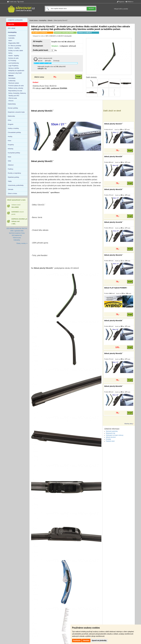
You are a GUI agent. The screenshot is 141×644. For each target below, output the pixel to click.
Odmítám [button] (86, 640)
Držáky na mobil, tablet (16, 51)
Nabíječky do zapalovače (16, 71)
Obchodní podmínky (112, 431)
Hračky (10, 136)
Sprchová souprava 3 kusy (17, 233)
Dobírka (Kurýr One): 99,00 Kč (45, 86)
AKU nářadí (12, 28)
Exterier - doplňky (14, 48)
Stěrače (50, 20)
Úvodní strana (12, 2)
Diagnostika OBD (14, 43)
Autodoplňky (43, 20)
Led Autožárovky (14, 63)
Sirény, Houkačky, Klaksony (17, 93)
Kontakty (108, 439)
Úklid (9, 161)
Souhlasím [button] (77, 640)
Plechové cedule (14, 83)
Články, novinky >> (22, 243)
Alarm (10, 41)
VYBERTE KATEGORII (15, 20)
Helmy (10, 53)
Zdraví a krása (12, 193)
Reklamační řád (110, 433)
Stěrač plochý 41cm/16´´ (114, 222)
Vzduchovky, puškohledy (16, 185)
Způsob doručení (111, 437)
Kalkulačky (17, 240)
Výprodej (11, 24)
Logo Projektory (13, 66)
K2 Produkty (12, 61)
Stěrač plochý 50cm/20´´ (114, 156)
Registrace (121, 2)
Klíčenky (11, 149)
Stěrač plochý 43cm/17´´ (114, 124)
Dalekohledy (12, 104)
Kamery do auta (13, 58)
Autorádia (11, 38)
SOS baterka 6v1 (17, 235)
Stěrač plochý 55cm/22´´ (114, 353)
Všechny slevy (129, 424)
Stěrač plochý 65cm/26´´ (114, 321)
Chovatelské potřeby (14, 132)
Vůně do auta (13, 98)
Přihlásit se (129, 2)
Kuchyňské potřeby (14, 153)
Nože (9, 157)
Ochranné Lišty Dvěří (15, 73)
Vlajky (10, 181)
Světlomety (12, 81)
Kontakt (21, 2)
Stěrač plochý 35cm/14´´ (114, 255)
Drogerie (11, 124)
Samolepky (12, 78)
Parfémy (10, 169)
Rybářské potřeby (13, 177)
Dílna (9, 120)
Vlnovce (11, 101)
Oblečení (11, 165)
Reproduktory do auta (15, 91)
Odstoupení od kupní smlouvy (115, 435)
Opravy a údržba (14, 68)
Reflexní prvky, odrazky (16, 88)
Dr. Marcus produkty (15, 46)
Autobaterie (12, 36)
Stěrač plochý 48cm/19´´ (114, 189)
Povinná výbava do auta (16, 86)
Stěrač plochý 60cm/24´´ (114, 386)
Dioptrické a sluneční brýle (16, 112)
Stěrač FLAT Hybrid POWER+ (116, 288)
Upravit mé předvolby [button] (99, 640)
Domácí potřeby (13, 108)
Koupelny (11, 145)
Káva (9, 141)
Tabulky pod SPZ (14, 96)
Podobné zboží (110, 441)
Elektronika (11, 116)
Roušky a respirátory (14, 173)
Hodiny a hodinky (13, 128)
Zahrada (10, 189)
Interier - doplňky (14, 56)
